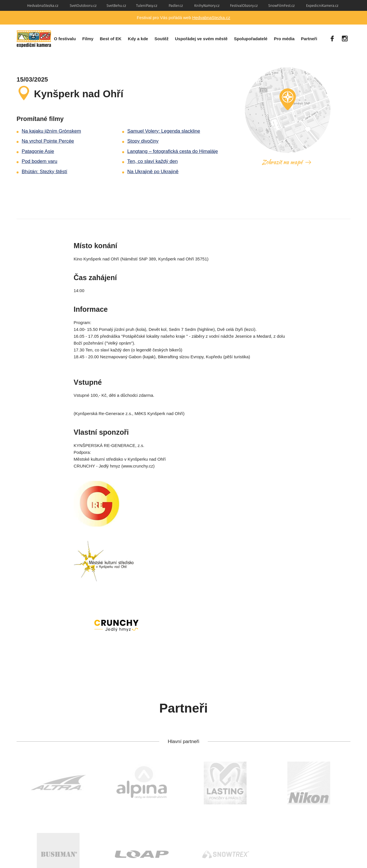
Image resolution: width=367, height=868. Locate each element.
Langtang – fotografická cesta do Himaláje (173, 151)
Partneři (309, 39)
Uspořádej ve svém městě (201, 39)
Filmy (88, 39)
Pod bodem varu (40, 161)
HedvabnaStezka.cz (211, 18)
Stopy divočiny (143, 141)
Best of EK (111, 39)
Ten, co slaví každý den (153, 161)
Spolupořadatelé (251, 39)
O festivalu (65, 39)
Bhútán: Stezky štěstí (45, 172)
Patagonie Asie (38, 151)
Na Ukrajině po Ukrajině (153, 172)
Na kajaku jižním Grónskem (51, 131)
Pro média (284, 39)
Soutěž (161, 39)
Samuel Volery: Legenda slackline (164, 131)
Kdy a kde (138, 39)
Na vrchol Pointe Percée (48, 141)
